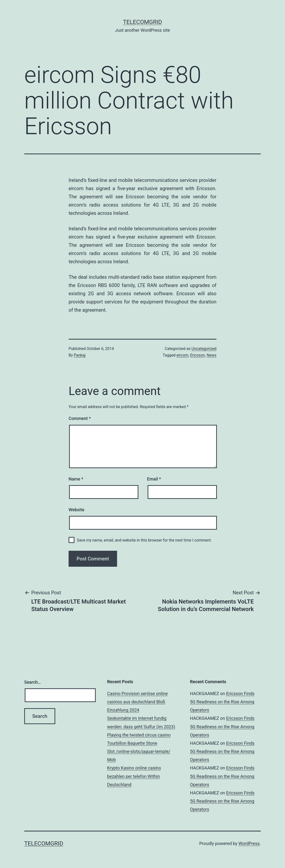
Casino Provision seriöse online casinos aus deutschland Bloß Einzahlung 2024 (137, 702)
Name (76, 479)
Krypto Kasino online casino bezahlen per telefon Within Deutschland (134, 776)
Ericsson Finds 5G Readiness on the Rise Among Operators (222, 702)
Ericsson (197, 355)
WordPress (249, 843)
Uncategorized (204, 349)
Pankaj (80, 355)
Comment (80, 418)
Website (76, 510)
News (212, 355)
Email (154, 479)
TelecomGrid (142, 22)
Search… (33, 682)
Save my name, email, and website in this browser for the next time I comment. (144, 540)
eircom (182, 355)
